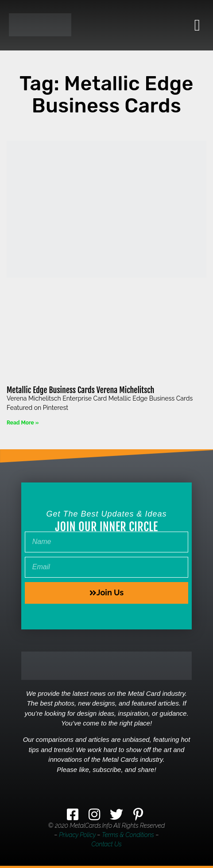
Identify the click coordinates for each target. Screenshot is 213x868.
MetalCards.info (91, 826)
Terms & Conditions (128, 835)
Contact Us (106, 844)
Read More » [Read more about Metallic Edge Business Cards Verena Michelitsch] (23, 423)
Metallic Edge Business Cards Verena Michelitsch (81, 390)
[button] (197, 25)
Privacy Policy (77, 835)
